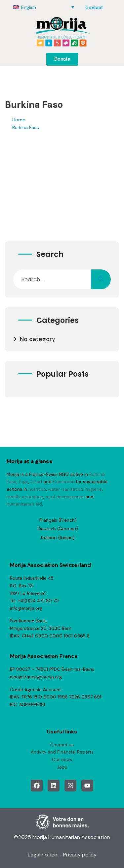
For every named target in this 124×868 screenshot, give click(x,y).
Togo (23, 482)
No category (38, 339)
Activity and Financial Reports (62, 752)
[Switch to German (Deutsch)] (58, 529)
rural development (65, 497)
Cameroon (64, 482)
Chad (36, 482)
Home (19, 120)
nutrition (37, 489)
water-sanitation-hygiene (75, 489)
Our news (62, 760)
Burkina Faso (26, 127)
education (33, 497)
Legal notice (42, 855)
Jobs (62, 767)
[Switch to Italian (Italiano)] (58, 538)
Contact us (62, 745)
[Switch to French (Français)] (58, 520)
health (13, 497)
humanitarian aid (24, 504)
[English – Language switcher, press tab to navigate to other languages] (44, 7)
